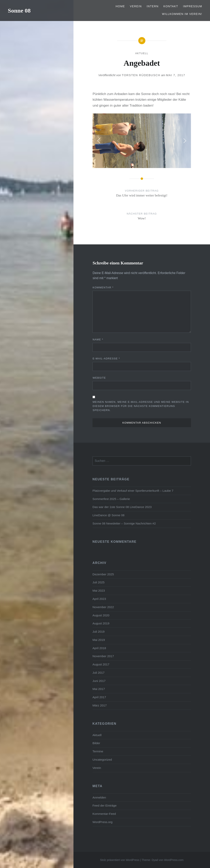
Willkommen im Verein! (182, 14)
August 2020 (101, 615)
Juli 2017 (99, 673)
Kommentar (103, 287)
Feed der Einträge (105, 805)
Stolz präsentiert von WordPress (120, 860)
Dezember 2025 (103, 574)
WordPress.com (174, 860)
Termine (98, 751)
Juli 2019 (99, 632)
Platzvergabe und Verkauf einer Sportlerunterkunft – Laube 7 (133, 491)
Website (99, 378)
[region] (142, 141)
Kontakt (171, 6)
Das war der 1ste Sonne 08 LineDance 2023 (122, 507)
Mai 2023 (99, 591)
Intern (153, 6)
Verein (136, 6)
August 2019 (101, 623)
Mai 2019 (99, 640)
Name (98, 339)
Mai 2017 (99, 689)
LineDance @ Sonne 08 (109, 515)
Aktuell (142, 53)
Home (120, 6)
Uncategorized (102, 760)
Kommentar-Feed (104, 814)
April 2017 (99, 697)
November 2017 (103, 656)
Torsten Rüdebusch (141, 75)
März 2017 (100, 705)
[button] (99, 141)
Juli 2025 (99, 582)
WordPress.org (103, 822)
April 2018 (99, 648)
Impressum (193, 6)
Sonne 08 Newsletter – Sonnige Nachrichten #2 (124, 523)
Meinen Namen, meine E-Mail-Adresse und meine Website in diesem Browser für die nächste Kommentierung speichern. (141, 406)
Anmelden (99, 797)
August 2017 (101, 664)
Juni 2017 (99, 681)
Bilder (96, 743)
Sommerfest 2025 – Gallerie (111, 499)
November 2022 (103, 607)
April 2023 (99, 599)
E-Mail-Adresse (106, 359)
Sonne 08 (19, 11)
